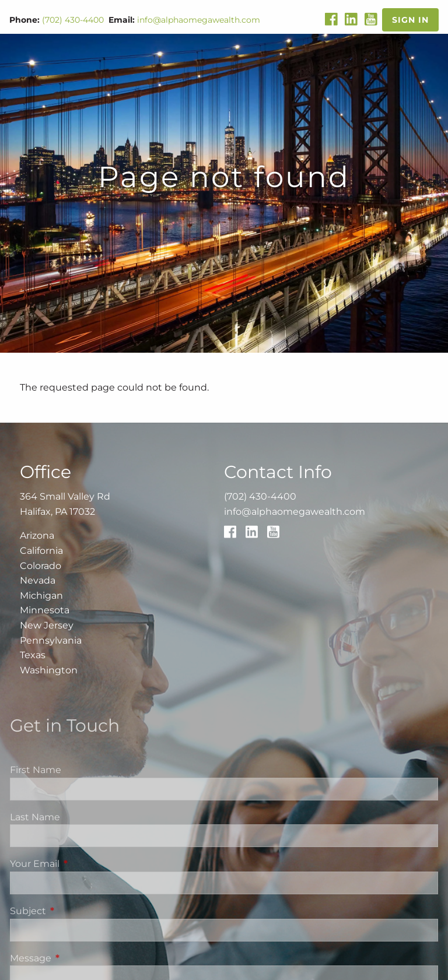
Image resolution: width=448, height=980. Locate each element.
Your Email (83, 864)
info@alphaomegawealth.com (199, 20)
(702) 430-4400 (73, 20)
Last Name (35, 817)
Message (79, 958)
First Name (36, 770)
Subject (77, 911)
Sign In (410, 20)
